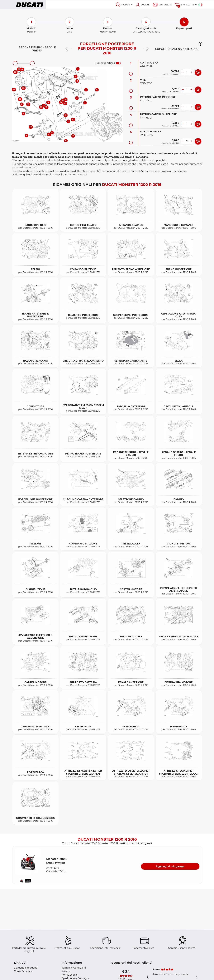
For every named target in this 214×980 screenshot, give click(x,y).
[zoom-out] (15, 63)
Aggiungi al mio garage (170, 866)
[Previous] (68, 49)
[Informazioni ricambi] (131, 74)
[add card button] (198, 72)
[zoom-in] (32, 63)
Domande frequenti (26, 968)
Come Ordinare (23, 971)
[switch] (118, 63)
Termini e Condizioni (74, 968)
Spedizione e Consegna (76, 978)
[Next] (146, 49)
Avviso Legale (70, 975)
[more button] (191, 72)
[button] (201, 44)
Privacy (66, 971)
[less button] (183, 72)
